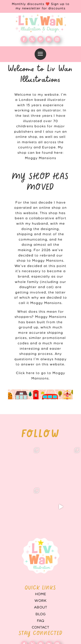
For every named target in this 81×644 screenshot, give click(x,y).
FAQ (40, 621)
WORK (40, 601)
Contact (40, 627)
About (41, 607)
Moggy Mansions (40, 158)
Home (41, 594)
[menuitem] (40, 54)
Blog (40, 614)
